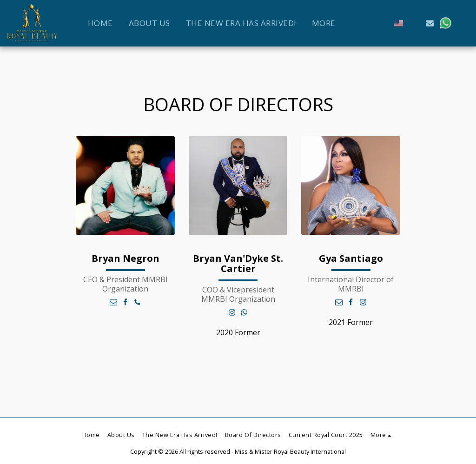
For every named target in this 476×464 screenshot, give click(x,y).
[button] (414, 23)
